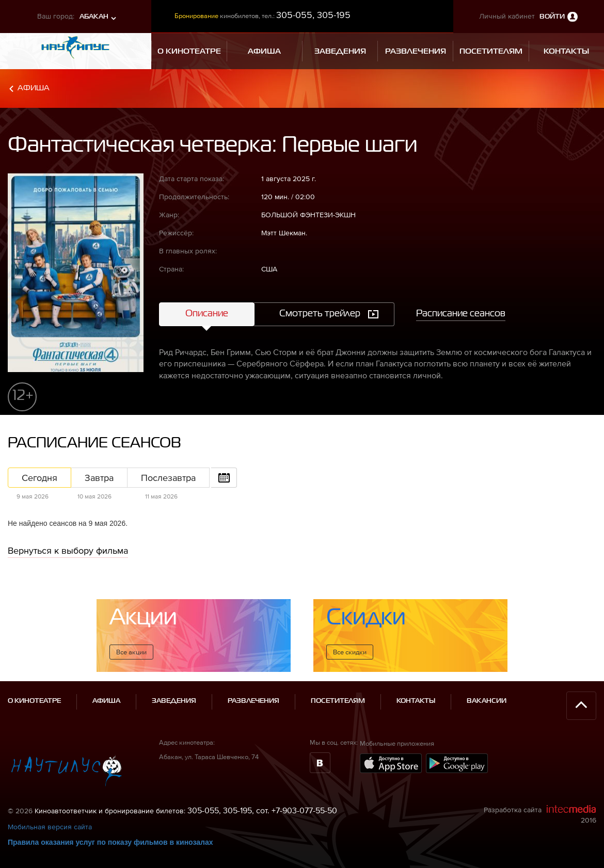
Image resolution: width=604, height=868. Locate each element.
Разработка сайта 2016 (540, 814)
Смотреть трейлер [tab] (320, 314)
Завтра (99, 478)
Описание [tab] (207, 314)
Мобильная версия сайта (50, 827)
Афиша (34, 88)
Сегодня (39, 478)
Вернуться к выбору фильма (68, 550)
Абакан (94, 17)
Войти (552, 17)
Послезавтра (168, 478)
